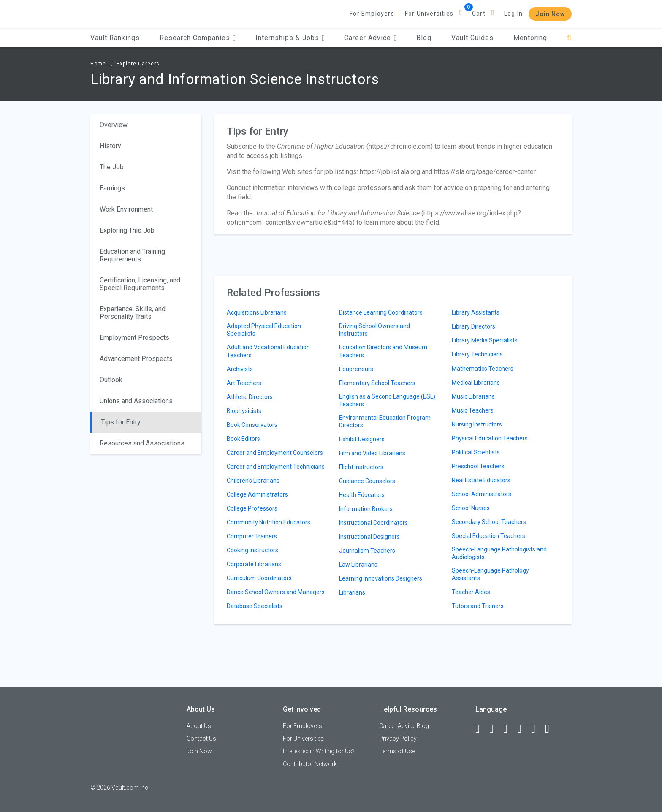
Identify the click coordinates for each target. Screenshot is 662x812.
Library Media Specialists (485, 340)
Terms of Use (397, 751)
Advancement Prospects (136, 359)
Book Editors (243, 439)
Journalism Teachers (367, 551)
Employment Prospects (134, 338)
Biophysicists (244, 411)
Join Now (550, 14)
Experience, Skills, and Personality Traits (133, 313)
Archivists (240, 369)
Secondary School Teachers (489, 522)
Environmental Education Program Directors (385, 421)
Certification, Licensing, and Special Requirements (140, 284)
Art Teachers (244, 383)
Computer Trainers (252, 536)
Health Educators (362, 495)
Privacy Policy (398, 739)
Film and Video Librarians (372, 453)
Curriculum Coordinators (259, 578)
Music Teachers (473, 410)
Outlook (111, 380)
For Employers (372, 14)
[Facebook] (481, 729)
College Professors (252, 508)
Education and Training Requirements (132, 255)
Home (98, 64)
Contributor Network (310, 764)
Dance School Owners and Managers (276, 592)
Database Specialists (255, 606)
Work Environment (126, 209)
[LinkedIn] (495, 729)
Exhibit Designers (362, 439)
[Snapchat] (551, 729)
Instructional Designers (369, 537)
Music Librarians (473, 396)
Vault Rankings (115, 38)
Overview (114, 125)
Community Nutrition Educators (269, 522)
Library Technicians (477, 354)
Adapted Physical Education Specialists (264, 330)
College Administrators (257, 494)
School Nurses (471, 508)
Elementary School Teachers (377, 383)
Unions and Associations (136, 401)
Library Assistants (476, 312)
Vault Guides (472, 38)
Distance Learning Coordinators (381, 312)
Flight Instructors (361, 467)
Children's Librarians (253, 481)
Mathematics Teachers (483, 369)
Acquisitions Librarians (257, 312)
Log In (513, 14)
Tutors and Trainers (478, 606)
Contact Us (201, 739)
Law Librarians (358, 565)
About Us (199, 726)
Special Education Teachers (488, 536)
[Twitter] (509, 729)
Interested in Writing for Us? (319, 751)
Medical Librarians (476, 383)
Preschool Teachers (478, 466)
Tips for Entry (121, 422)
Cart (479, 14)
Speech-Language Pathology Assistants (490, 574)
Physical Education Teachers (490, 438)
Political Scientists (476, 452)
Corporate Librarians (254, 564)
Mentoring (530, 38)
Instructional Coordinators (373, 523)
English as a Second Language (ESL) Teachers (387, 400)
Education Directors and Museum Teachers (383, 351)
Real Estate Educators (481, 480)
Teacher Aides (471, 592)
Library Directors (473, 326)
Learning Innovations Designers (381, 578)
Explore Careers (138, 64)
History (110, 146)
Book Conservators (252, 425)
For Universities (429, 14)
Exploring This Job (127, 230)
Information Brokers (366, 509)
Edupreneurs (356, 369)
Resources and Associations (142, 443)
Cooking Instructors (252, 550)
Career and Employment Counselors (275, 453)
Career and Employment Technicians (276, 467)
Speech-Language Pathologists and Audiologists (499, 553)
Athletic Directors (250, 397)
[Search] (569, 38)
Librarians (352, 592)
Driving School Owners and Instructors (374, 330)
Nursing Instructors (477, 424)
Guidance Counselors (367, 481)
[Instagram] (523, 729)
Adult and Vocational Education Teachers (268, 351)
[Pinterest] (537, 729)
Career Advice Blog (404, 726)
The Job (112, 167)
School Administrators (482, 494)
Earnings (112, 188)
